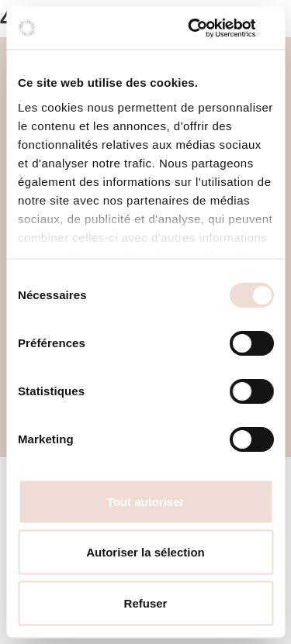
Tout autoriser (146, 501)
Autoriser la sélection (145, 552)
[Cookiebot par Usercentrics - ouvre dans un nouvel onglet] (207, 28)
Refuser (146, 603)
